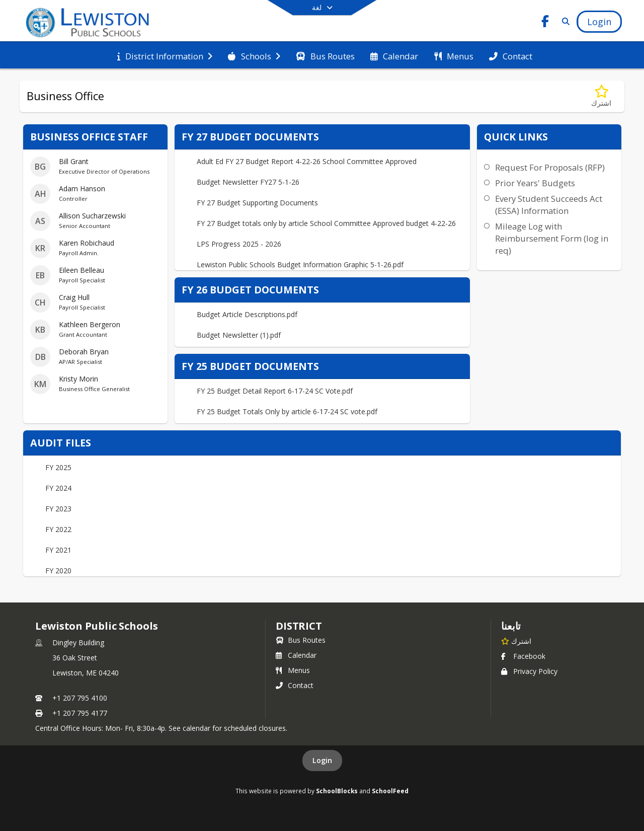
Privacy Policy (529, 671)
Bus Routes (301, 640)
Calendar (296, 655)
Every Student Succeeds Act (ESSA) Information (549, 205)
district (299, 626)
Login (322, 760)
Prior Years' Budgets (535, 183)
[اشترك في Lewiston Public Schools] (516, 641)
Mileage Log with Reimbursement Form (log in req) (552, 238)
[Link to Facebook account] (545, 23)
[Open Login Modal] (599, 22)
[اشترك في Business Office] (601, 96)
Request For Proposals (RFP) (550, 167)
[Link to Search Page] (564, 21)
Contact (295, 685)
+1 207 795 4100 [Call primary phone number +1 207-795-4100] (80, 698)
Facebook (523, 656)
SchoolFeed (390, 791)
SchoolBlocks (337, 791)
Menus (293, 670)
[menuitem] (165, 55)
